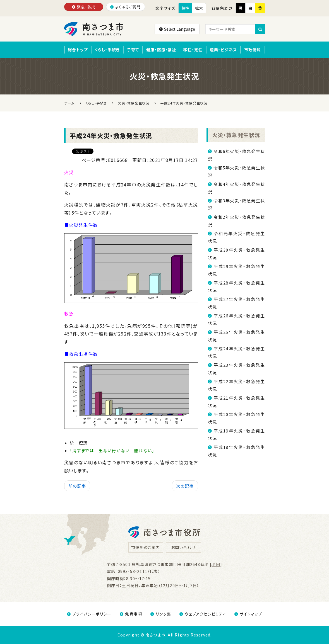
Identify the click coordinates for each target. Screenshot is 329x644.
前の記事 (77, 486)
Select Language (177, 29)
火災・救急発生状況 (236, 135)
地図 (216, 564)
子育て (133, 50)
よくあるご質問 (125, 7)
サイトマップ (248, 614)
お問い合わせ (183, 547)
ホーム (69, 103)
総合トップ (78, 50)
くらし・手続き (107, 50)
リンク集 (161, 614)
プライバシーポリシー (89, 614)
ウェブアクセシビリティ (203, 614)
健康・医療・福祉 (161, 50)
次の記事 (185, 486)
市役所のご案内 (146, 547)
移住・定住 (193, 50)
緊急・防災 (84, 7)
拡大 (199, 8)
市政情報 (253, 50)
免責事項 (131, 614)
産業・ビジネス (223, 50)
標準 (185, 8)
